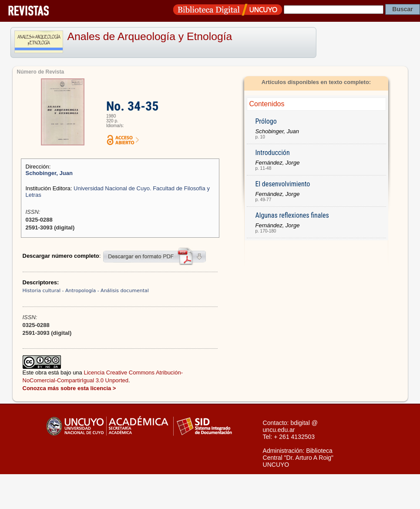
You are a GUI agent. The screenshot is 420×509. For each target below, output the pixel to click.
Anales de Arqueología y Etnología (150, 36)
